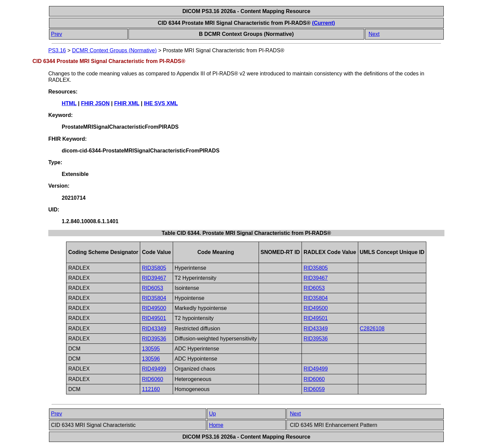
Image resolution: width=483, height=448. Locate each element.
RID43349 (154, 329)
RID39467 (154, 278)
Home (216, 425)
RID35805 (154, 268)
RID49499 (154, 369)
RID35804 (154, 298)
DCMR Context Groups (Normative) (115, 50)
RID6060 (152, 379)
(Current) (323, 23)
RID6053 (152, 288)
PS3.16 (57, 50)
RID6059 (314, 389)
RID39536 (154, 339)
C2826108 (372, 329)
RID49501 (154, 318)
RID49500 (154, 308)
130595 (151, 349)
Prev (57, 34)
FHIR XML (127, 103)
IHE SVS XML (161, 103)
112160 (151, 389)
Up (212, 414)
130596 (151, 359)
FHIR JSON (95, 103)
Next (374, 34)
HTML (69, 103)
